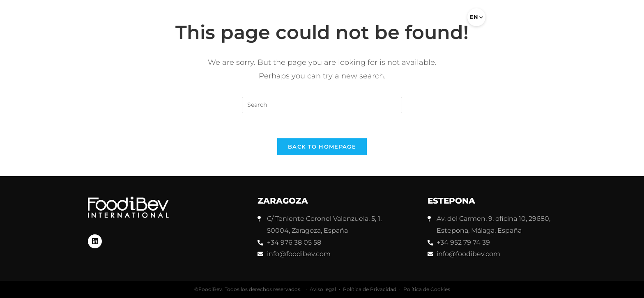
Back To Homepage (322, 147)
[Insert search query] (322, 105)
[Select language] (476, 17)
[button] (450, 21)
